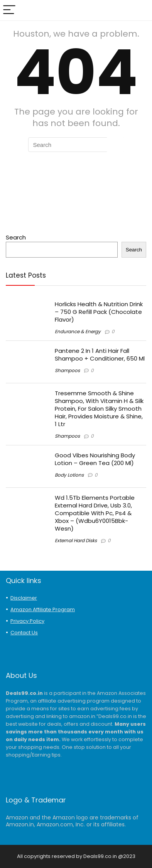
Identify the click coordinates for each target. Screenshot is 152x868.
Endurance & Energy (78, 331)
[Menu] (9, 10)
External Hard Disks (76, 540)
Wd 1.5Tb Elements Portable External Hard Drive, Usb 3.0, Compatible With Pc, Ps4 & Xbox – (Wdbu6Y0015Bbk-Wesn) (95, 513)
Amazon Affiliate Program (43, 609)
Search (16, 237)
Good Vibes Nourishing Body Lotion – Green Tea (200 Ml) (95, 459)
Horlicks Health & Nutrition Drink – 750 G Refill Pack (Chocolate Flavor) (99, 312)
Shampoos (67, 370)
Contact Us (24, 633)
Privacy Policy (27, 621)
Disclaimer (24, 598)
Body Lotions (69, 475)
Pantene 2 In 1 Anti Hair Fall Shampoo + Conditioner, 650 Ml (100, 355)
